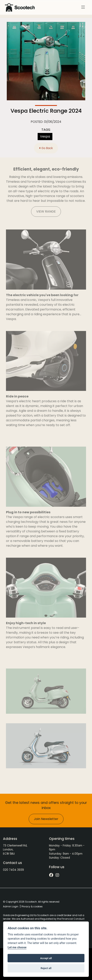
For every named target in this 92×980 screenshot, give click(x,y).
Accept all (46, 958)
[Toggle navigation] (83, 7)
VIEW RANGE (46, 211)
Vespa (45, 136)
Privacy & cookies (32, 906)
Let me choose (17, 947)
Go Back (46, 148)
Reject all (46, 968)
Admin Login (11, 906)
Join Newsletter (46, 819)
